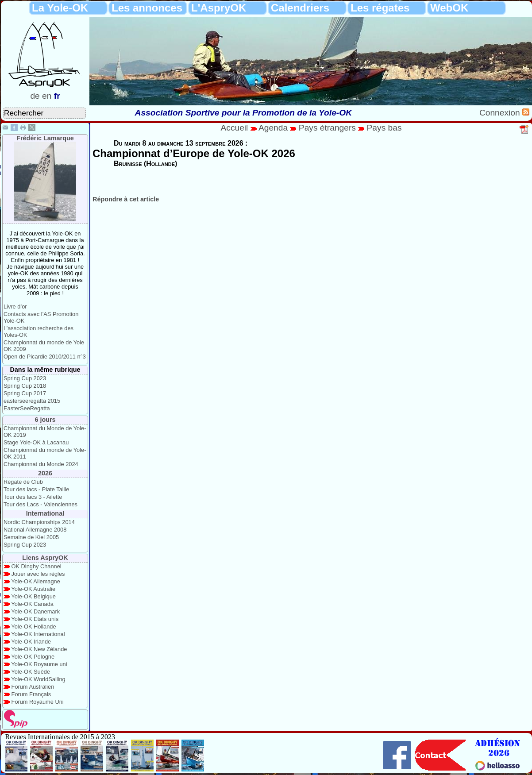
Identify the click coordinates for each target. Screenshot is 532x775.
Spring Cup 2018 (25, 386)
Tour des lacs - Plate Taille (36, 489)
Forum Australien (33, 687)
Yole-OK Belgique (33, 596)
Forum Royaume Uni (38, 702)
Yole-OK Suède (31, 672)
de (35, 96)
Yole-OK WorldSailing (38, 679)
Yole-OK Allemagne (36, 581)
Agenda (274, 128)
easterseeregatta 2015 (32, 401)
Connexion (501, 113)
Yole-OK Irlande (31, 642)
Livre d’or (15, 307)
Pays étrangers (328, 128)
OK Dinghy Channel (37, 566)
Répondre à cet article (126, 199)
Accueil (235, 128)
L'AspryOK (219, 8)
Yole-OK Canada (32, 604)
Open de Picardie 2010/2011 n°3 (45, 357)
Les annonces (147, 8)
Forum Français (31, 694)
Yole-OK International (38, 634)
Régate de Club (23, 482)
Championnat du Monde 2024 (41, 464)
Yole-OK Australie (33, 589)
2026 (45, 473)
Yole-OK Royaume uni (39, 664)
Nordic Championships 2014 (39, 522)
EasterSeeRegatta (27, 408)
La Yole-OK (60, 8)
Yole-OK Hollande (33, 627)
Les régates (380, 8)
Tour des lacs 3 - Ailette (33, 497)
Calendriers (300, 8)
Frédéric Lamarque (45, 138)
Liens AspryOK (45, 558)
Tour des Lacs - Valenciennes (40, 504)
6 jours (45, 420)
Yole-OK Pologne (33, 657)
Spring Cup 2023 (25, 378)
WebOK (449, 8)
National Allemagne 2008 (35, 530)
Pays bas (384, 128)
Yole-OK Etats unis (35, 619)
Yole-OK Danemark (35, 611)
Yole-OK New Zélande (39, 649)
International (45, 513)
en (47, 96)
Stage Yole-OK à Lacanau (36, 442)
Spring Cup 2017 (25, 393)
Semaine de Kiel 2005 (31, 537)
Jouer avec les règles (38, 574)
